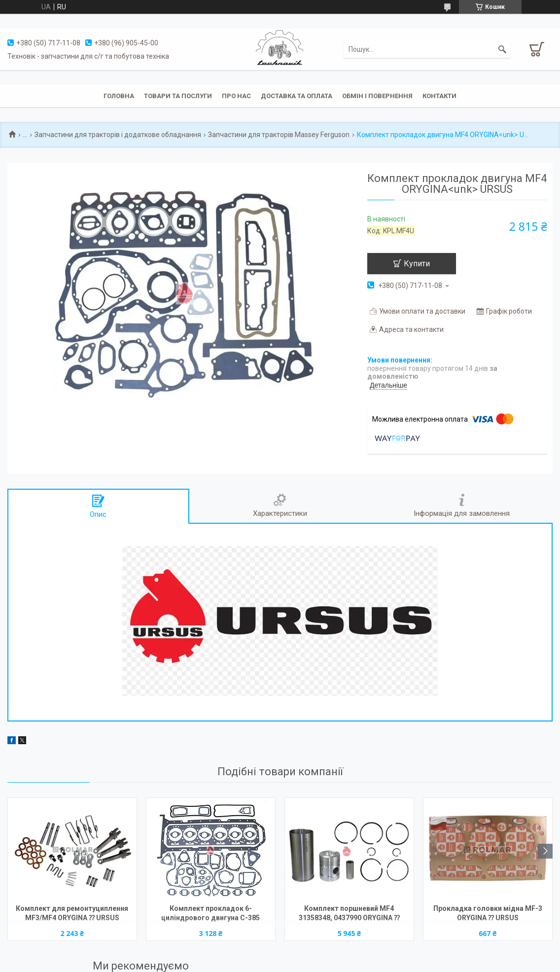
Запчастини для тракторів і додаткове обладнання (118, 135)
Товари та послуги (178, 96)
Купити (417, 264)
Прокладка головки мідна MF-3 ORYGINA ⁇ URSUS (488, 913)
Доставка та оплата (297, 96)
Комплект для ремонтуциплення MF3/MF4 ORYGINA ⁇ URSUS (72, 913)
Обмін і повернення (377, 96)
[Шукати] (502, 49)
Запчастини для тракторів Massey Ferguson (279, 135)
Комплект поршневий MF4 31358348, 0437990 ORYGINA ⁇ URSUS (349, 914)
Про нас (236, 96)
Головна (119, 96)
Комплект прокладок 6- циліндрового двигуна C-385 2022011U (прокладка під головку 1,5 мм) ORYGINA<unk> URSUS (211, 914)
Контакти (439, 96)
